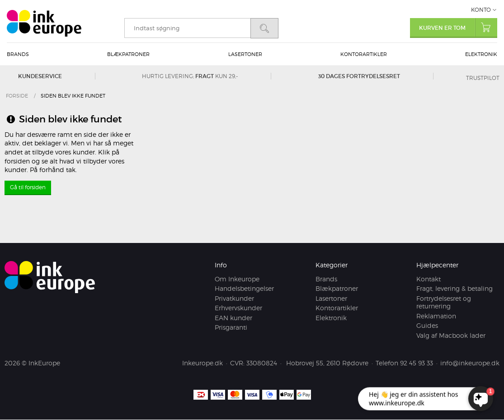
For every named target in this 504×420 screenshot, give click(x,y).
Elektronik (481, 54)
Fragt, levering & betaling (455, 289)
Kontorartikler (364, 54)
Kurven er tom (458, 27)
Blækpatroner (128, 54)
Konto (481, 10)
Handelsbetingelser (244, 289)
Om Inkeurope (237, 279)
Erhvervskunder (238, 308)
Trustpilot (483, 78)
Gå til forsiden (28, 187)
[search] (187, 28)
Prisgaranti (231, 328)
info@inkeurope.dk (470, 363)
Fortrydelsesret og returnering (444, 302)
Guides (427, 326)
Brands (18, 54)
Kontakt (429, 279)
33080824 (262, 363)
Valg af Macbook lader (451, 335)
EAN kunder (233, 318)
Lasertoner (245, 54)
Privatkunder (234, 298)
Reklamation (436, 316)
